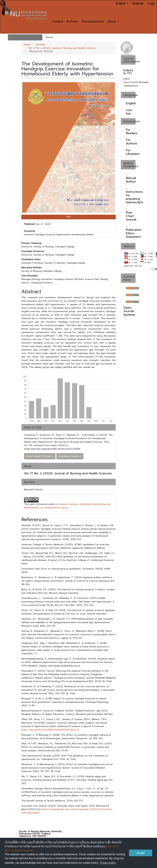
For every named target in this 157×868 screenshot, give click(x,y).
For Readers (132, 131)
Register (138, 3)
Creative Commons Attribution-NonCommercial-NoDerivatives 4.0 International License (68, 506)
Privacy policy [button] (108, 863)
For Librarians (133, 152)
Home (27, 45)
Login (151, 3)
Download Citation (70, 456)
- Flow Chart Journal (131, 214)
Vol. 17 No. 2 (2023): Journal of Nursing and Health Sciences (62, 48)
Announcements (93, 21)
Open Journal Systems (129, 311)
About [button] (113, 21)
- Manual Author (131, 178)
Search (49, 37)
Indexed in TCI (129, 72)
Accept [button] (141, 853)
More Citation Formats (40, 456)
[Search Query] (25, 37)
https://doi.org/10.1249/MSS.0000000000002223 (50, 730)
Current (58, 21)
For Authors (132, 142)
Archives (72, 21)
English (131, 103)
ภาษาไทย (129, 112)
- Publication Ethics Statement (134, 232)
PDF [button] (69, 217)
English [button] (122, 3)
